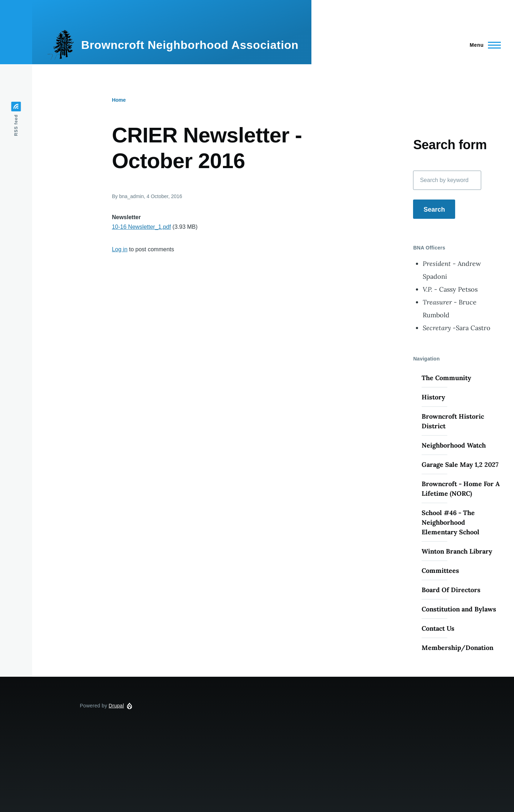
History (433, 397)
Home (119, 100)
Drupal (116, 706)
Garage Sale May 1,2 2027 (460, 465)
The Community (446, 378)
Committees (440, 571)
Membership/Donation (457, 648)
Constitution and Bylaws (459, 609)
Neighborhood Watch (454, 445)
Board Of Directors (451, 590)
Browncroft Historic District (453, 421)
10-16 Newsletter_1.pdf (141, 227)
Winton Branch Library (457, 551)
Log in (120, 249)
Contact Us (438, 628)
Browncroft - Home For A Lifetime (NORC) (461, 489)
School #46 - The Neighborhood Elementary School (451, 522)
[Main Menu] (483, 45)
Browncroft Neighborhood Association (190, 45)
